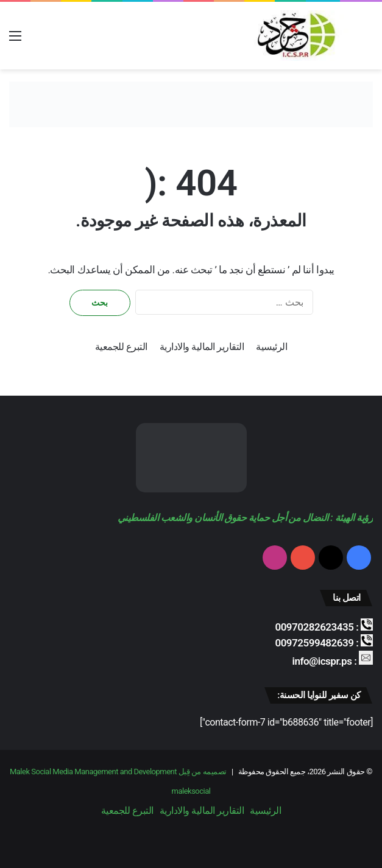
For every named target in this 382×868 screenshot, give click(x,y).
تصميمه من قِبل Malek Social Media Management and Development (118, 772)
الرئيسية (271, 347)
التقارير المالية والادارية (202, 347)
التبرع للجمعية (121, 347)
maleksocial (191, 791)
